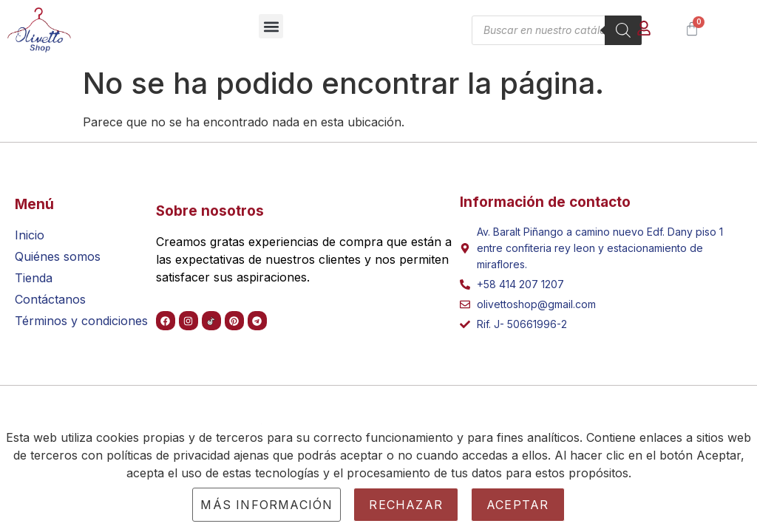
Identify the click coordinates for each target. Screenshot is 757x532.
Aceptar (517, 505)
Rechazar (406, 505)
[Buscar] (623, 30)
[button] (271, 26)
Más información (267, 505)
